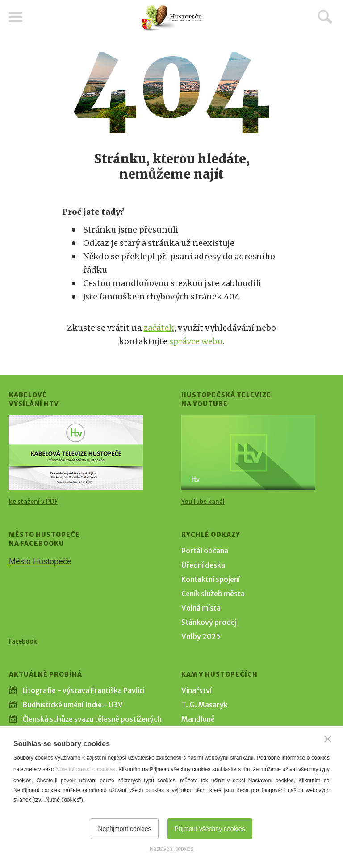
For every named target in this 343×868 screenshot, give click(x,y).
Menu (16, 17)
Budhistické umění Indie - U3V (73, 705)
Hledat (325, 17)
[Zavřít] (328, 739)
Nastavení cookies (171, 849)
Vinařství (197, 690)
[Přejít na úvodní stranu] (171, 18)
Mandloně (198, 719)
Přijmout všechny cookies (210, 829)
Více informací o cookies (86, 769)
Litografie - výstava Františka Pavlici (84, 690)
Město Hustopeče (40, 561)
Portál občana (205, 551)
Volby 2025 (201, 636)
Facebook (23, 641)
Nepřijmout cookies (124, 829)
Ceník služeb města (213, 594)
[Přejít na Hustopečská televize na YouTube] (248, 453)
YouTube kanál (203, 502)
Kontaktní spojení (211, 579)
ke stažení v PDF (33, 502)
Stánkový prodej (209, 622)
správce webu (196, 341)
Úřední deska (203, 565)
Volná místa (201, 608)
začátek (159, 328)
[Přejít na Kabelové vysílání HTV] (76, 453)
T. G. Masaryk (205, 705)
